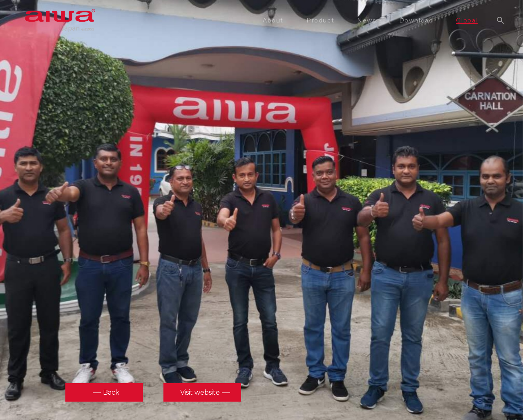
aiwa (60, 20)
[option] (261, 209)
